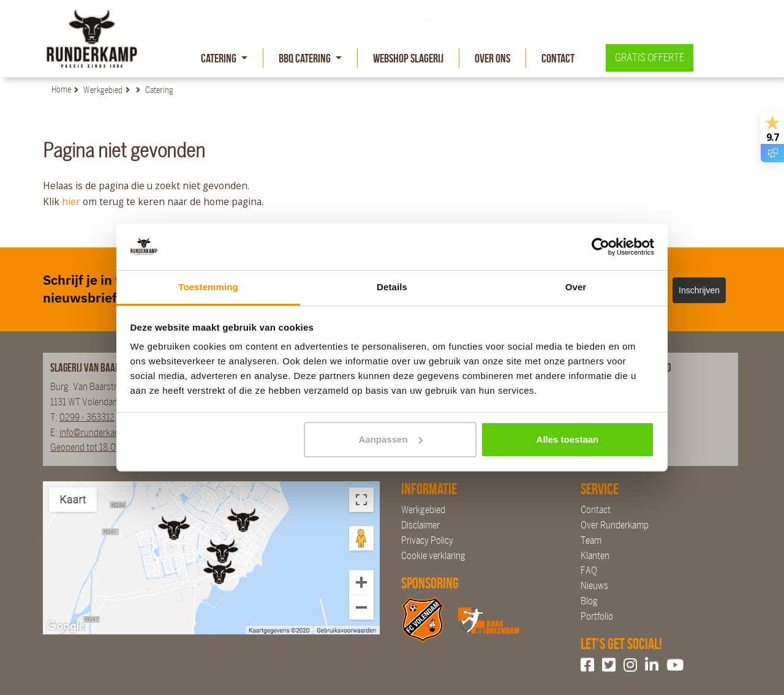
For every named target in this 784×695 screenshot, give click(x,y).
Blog (589, 601)
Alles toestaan (568, 439)
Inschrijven (699, 290)
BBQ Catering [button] (306, 58)
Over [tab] (576, 287)
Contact (558, 58)
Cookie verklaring (433, 556)
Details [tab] (392, 287)
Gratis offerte (650, 58)
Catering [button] (220, 58)
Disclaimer (420, 525)
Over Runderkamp (615, 525)
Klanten (595, 556)
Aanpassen (391, 439)
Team (591, 540)
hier (71, 201)
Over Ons (492, 58)
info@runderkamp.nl (98, 433)
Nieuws (594, 586)
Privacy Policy (427, 540)
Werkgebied (423, 510)
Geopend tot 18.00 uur (93, 447)
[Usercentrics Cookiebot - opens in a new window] (601, 247)
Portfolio (597, 616)
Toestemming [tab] (208, 287)
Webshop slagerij (408, 58)
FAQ (589, 570)
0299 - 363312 (87, 417)
